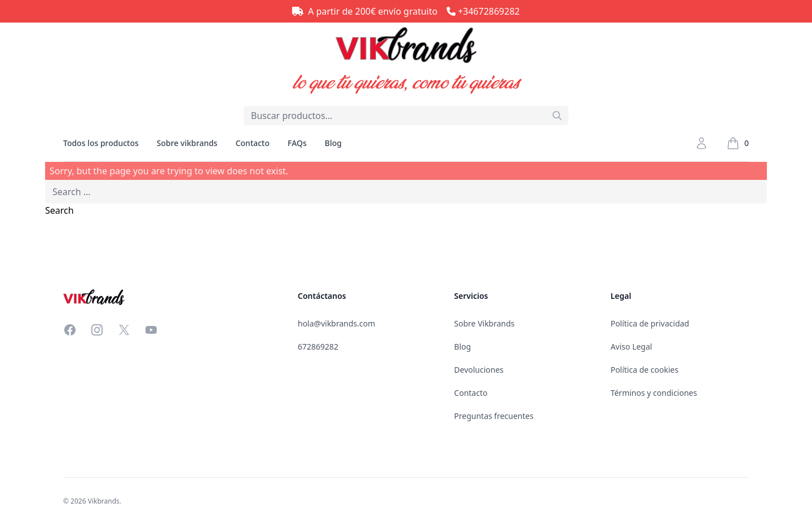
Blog (333, 143)
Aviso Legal (632, 347)
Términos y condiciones (654, 393)
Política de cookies (645, 370)
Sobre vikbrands (187, 143)
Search (59, 210)
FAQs (297, 143)
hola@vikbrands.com (336, 323)
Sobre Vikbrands (484, 323)
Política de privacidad (650, 323)
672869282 (318, 347)
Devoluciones (479, 370)
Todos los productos (101, 149)
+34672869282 (489, 11)
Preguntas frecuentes (494, 416)
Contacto (253, 143)
